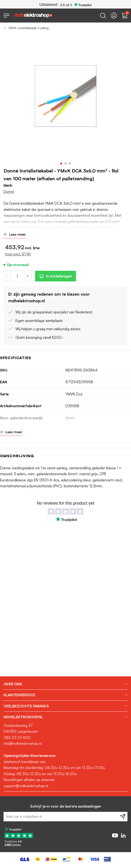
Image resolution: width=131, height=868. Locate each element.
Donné (9, 192)
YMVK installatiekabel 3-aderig (28, 28)
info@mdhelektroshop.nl (23, 744)
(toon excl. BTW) (18, 254)
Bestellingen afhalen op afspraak (29, 780)
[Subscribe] (123, 817)
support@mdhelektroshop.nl (26, 786)
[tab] (65, 684)
